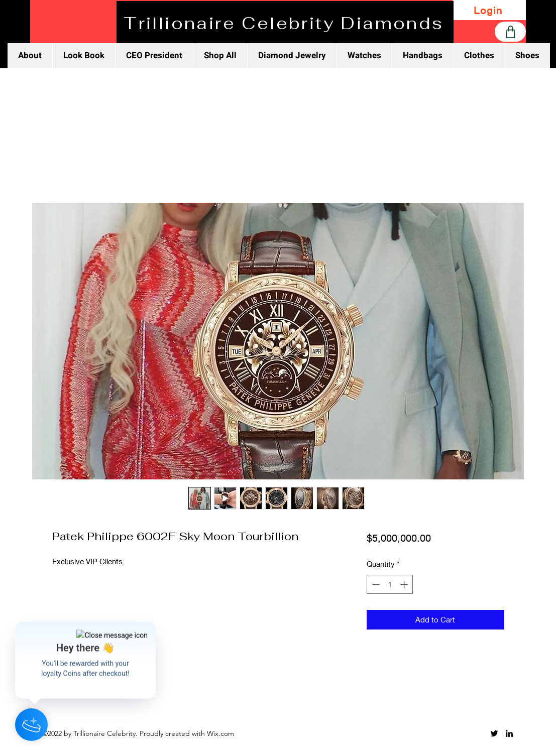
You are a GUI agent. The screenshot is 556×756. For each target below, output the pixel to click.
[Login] (489, 10)
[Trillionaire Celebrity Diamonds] (285, 23)
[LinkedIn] (509, 733)
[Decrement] (375, 585)
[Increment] (405, 585)
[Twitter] (494, 733)
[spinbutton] (390, 585)
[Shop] (510, 32)
